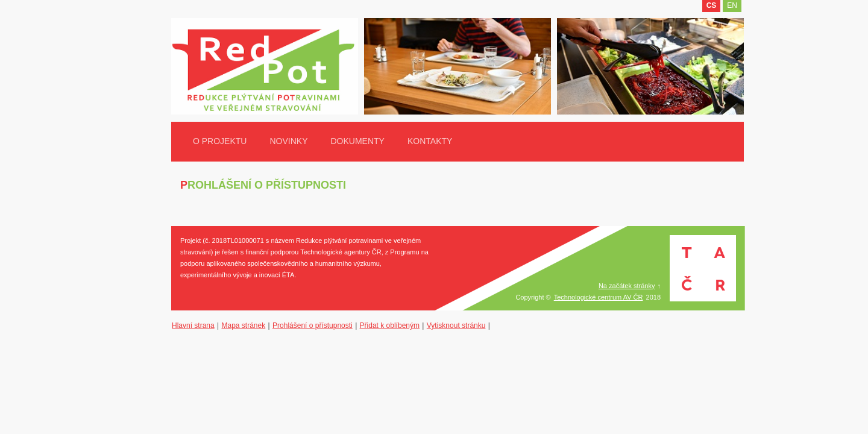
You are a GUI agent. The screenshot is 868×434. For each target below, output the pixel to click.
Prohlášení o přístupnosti (313, 325)
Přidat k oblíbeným (390, 325)
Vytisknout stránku (456, 325)
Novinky (288, 141)
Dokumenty (357, 141)
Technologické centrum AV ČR (599, 297)
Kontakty (430, 141)
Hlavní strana (193, 325)
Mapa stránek (244, 325)
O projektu (220, 141)
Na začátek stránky (627, 286)
